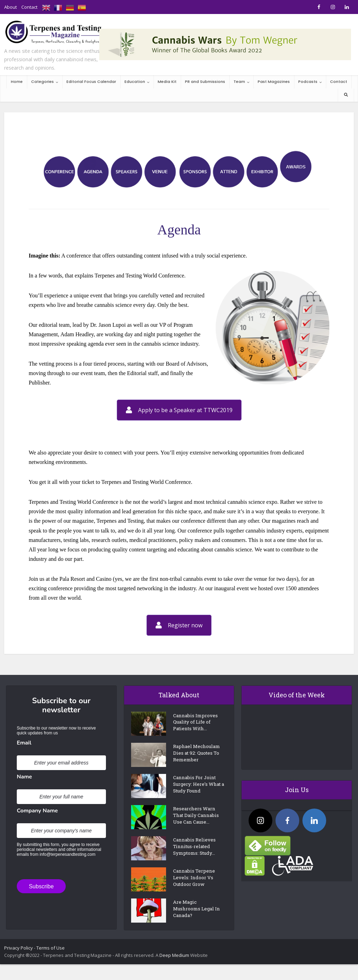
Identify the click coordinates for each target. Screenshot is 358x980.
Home (17, 82)
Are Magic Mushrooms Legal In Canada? (195, 922)
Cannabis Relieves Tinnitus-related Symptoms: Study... (196, 859)
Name (24, 777)
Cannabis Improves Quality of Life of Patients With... (197, 724)
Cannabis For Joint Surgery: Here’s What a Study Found (197, 792)
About (10, 7)
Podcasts (308, 82)
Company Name (37, 811)
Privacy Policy (19, 959)
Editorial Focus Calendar (91, 82)
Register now (179, 625)
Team (239, 82)
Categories (42, 82)
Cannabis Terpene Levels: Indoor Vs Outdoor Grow (195, 891)
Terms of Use (51, 959)
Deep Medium (174, 966)
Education (135, 82)
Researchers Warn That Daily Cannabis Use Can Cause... (196, 826)
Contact (29, 7)
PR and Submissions (205, 82)
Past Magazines (274, 82)
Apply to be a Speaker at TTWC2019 (179, 410)
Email (24, 743)
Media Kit (167, 82)
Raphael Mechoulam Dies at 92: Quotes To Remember (197, 758)
